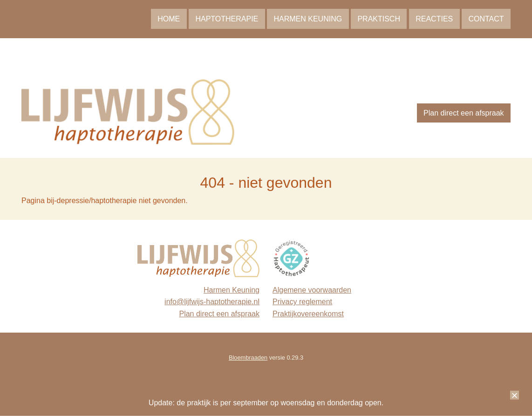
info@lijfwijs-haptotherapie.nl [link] (212, 302)
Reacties (434, 19)
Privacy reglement (302, 302)
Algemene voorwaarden (312, 290)
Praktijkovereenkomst (308, 314)
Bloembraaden (248, 358)
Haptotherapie (227, 19)
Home (169, 19)
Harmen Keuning (308, 19)
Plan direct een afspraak (464, 113)
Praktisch (379, 19)
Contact (486, 19)
